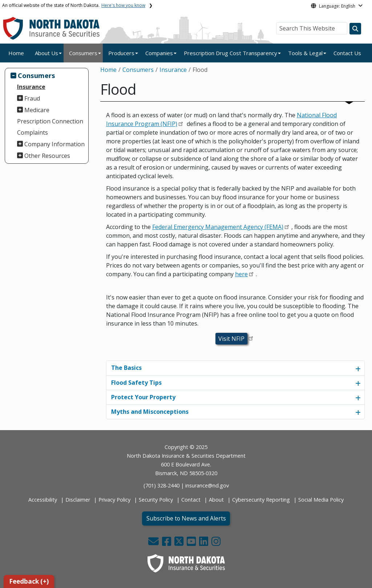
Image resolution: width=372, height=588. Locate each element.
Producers (121, 53)
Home (16, 53)
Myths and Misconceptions (150, 412)
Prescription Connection (50, 121)
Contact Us (347, 53)
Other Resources (47, 156)
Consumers (83, 53)
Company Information (54, 144)
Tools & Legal (305, 53)
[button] (154, 543)
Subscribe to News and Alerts (186, 518)
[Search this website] (355, 29)
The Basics (126, 368)
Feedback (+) (29, 581)
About (216, 500)
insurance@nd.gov (207, 485)
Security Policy (156, 500)
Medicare (37, 110)
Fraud (32, 98)
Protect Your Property (143, 397)
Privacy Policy (114, 500)
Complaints (33, 132)
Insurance (31, 87)
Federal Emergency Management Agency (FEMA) (218, 227)
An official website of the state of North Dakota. (74, 5)
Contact (191, 500)
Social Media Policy (321, 500)
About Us (46, 53)
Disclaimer (78, 500)
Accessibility (43, 500)
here (241, 274)
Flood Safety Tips (136, 383)
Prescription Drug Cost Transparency (231, 53)
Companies (159, 53)
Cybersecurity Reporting (261, 500)
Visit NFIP (231, 339)
